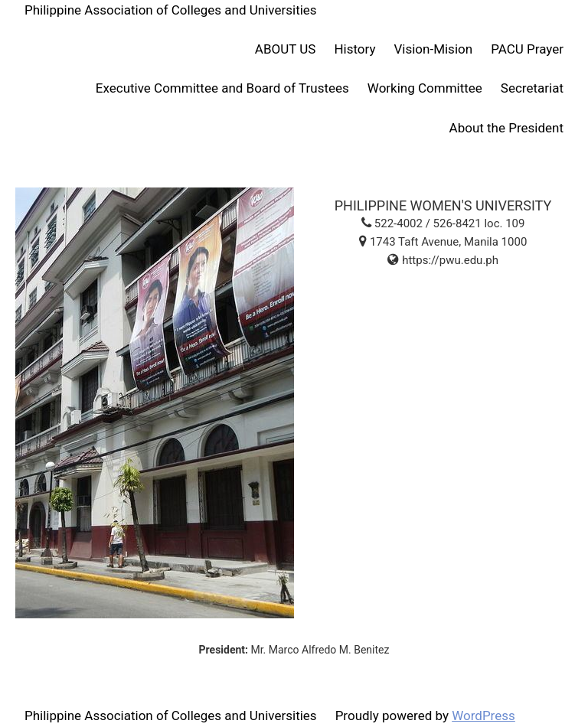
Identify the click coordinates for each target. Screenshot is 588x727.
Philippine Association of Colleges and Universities (171, 10)
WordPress (483, 716)
